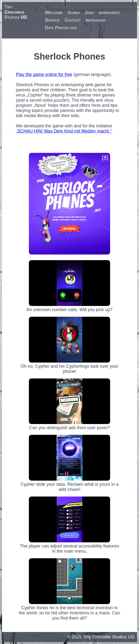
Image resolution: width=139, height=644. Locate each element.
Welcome (54, 12)
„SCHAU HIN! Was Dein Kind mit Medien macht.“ (64, 131)
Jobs (89, 12)
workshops (109, 12)
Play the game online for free (44, 74)
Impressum (95, 20)
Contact (73, 20)
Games (74, 12)
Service (52, 20)
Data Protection (61, 28)
